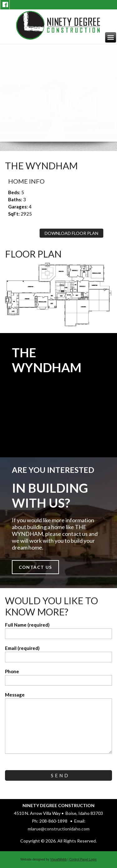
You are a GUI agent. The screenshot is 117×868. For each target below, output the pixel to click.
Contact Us (35, 567)
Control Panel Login (83, 859)
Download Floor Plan (71, 233)
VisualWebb (58, 859)
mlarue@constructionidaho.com (59, 829)
